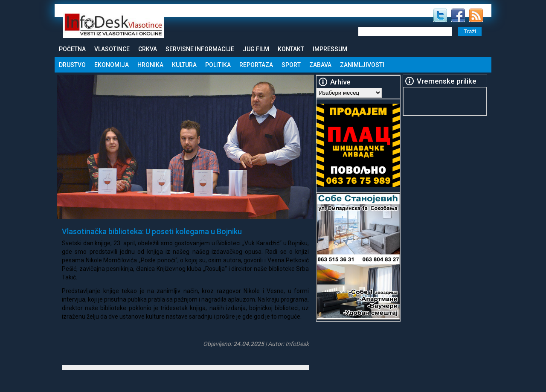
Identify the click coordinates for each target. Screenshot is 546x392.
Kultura (184, 65)
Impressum (330, 49)
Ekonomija (112, 65)
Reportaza (256, 65)
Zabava (320, 65)
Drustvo (72, 65)
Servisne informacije (200, 49)
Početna (72, 49)
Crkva (148, 49)
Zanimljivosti (362, 65)
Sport (291, 65)
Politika (218, 65)
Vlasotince (112, 49)
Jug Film (256, 49)
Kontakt (291, 49)
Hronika (150, 65)
